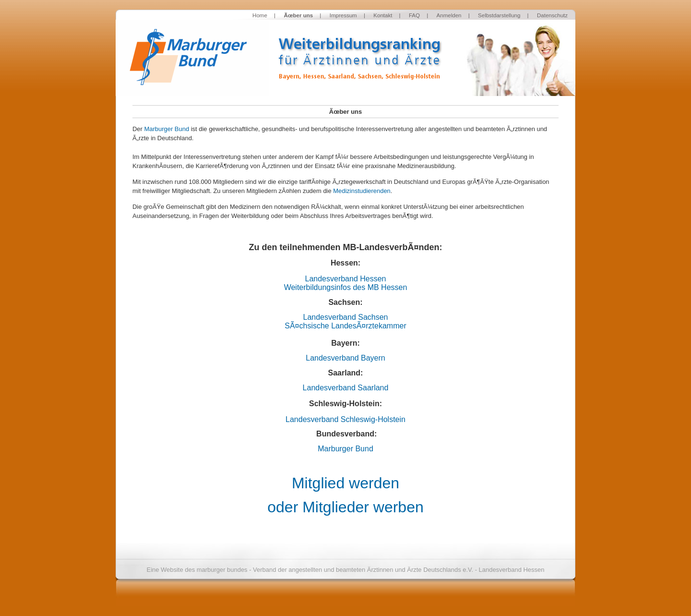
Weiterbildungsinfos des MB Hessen (346, 287)
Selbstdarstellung (499, 15)
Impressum (343, 15)
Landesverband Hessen (345, 279)
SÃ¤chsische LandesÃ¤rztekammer (345, 326)
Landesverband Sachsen (345, 317)
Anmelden (449, 15)
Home (260, 15)
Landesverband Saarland (346, 388)
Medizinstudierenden (362, 191)
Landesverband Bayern (345, 358)
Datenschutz (552, 15)
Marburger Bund (167, 129)
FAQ (414, 15)
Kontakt (383, 15)
